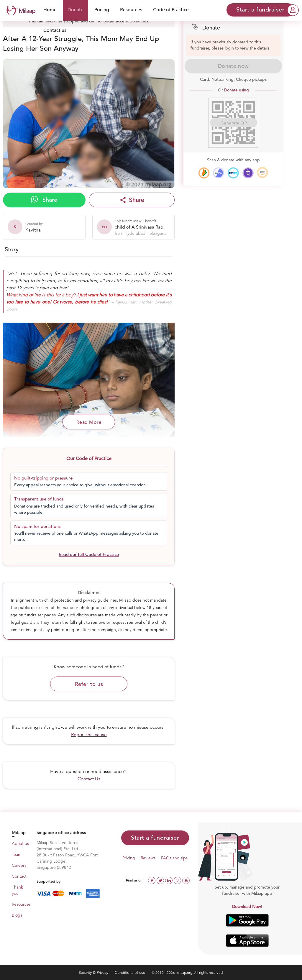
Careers (19, 865)
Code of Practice (171, 10)
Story (12, 249)
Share (44, 200)
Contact (19, 876)
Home (50, 10)
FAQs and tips (174, 858)
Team (17, 854)
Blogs (17, 915)
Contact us (55, 30)
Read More (89, 422)
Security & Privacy (94, 972)
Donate (75, 10)
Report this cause (89, 735)
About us (20, 843)
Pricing (102, 10)
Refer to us (89, 684)
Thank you (17, 890)
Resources (131, 10)
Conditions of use (131, 972)
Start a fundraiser (155, 838)
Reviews (148, 858)
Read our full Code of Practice (89, 554)
